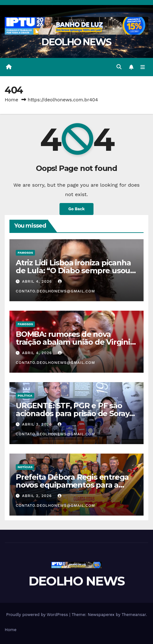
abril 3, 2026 (38, 424)
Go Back (76, 209)
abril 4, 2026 (38, 281)
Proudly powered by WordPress (38, 615)
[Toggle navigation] (143, 67)
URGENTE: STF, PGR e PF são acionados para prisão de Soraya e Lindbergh (75, 413)
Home (11, 100)
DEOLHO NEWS (76, 42)
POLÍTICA (25, 395)
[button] (119, 67)
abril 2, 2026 (38, 496)
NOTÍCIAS (25, 467)
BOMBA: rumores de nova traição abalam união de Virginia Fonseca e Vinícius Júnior (75, 342)
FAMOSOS (25, 253)
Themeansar (134, 615)
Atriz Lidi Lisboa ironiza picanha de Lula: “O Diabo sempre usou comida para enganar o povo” (73, 271)
